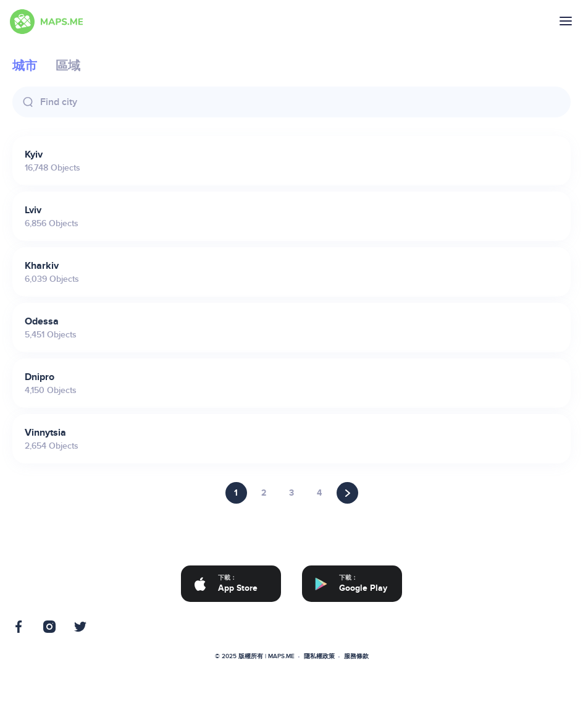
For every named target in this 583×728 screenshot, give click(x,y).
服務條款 (356, 656)
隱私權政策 (319, 656)
